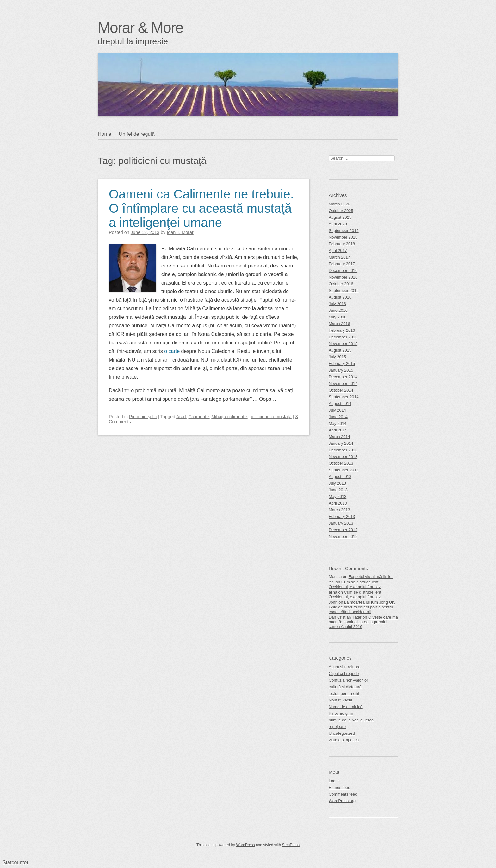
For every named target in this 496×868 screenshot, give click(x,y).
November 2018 (343, 237)
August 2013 (340, 477)
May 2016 (338, 317)
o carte (172, 351)
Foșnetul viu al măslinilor (371, 577)
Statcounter (15, 862)
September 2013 (344, 470)
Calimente (199, 417)
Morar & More (140, 28)
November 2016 (343, 277)
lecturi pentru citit (344, 693)
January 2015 (341, 370)
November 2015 (343, 344)
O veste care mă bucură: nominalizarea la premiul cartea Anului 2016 (363, 622)
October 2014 (341, 390)
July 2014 (337, 410)
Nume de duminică (346, 707)
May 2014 (338, 423)
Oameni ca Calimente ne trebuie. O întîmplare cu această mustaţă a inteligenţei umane (201, 208)
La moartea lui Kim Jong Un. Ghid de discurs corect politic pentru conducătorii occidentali (362, 607)
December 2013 (343, 450)
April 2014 (338, 430)
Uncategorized (342, 733)
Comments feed (343, 794)
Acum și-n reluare (344, 667)
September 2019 (344, 231)
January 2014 (341, 443)
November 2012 (343, 536)
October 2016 (341, 284)
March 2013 (339, 510)
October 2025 (341, 211)
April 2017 (338, 251)
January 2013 (341, 523)
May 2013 (338, 497)
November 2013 (343, 457)
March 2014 (339, 437)
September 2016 (344, 290)
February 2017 (342, 264)
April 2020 (338, 224)
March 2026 (339, 204)
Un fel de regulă (137, 134)
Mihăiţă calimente (229, 417)
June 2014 (338, 417)
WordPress (245, 845)
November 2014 (343, 384)
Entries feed (339, 787)
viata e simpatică (344, 740)
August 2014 (340, 403)
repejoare (337, 727)
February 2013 (342, 516)
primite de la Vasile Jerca (351, 720)
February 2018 (342, 244)
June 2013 (338, 490)
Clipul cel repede (344, 673)
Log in (334, 781)
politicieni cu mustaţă (270, 417)
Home (105, 134)
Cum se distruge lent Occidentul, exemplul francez (355, 584)
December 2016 (343, 270)
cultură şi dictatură (345, 687)
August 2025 (340, 217)
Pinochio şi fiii (143, 417)
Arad (181, 417)
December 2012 (343, 530)
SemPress (291, 845)
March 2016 (339, 324)
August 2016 (340, 297)
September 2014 (344, 397)
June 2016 (338, 310)
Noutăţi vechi (340, 700)
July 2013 (337, 483)
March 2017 (339, 257)
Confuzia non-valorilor (348, 680)
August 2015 (340, 350)
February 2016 (342, 330)
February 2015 (342, 364)
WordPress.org (342, 801)
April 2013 (338, 503)
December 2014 (343, 377)
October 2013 (341, 463)
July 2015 (337, 357)
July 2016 (337, 304)
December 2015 (343, 337)
